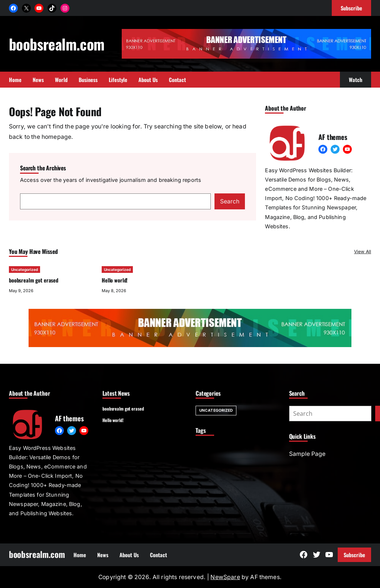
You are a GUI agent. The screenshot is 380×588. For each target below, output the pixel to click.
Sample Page (307, 454)
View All (363, 251)
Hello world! (115, 280)
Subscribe (354, 555)
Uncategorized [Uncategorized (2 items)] (216, 410)
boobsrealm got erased (34, 280)
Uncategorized (24, 269)
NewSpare (225, 577)
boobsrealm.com (57, 44)
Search (230, 201)
